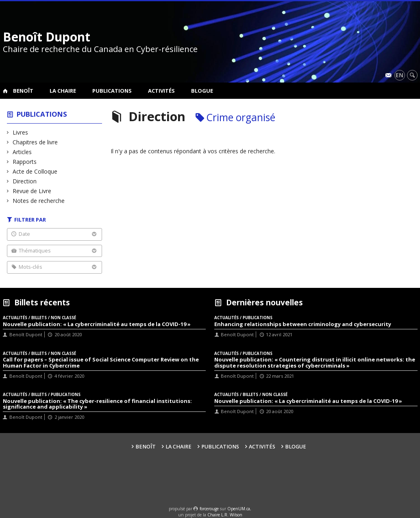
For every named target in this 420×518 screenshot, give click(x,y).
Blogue (202, 91)
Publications (112, 91)
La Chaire (63, 91)
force (209, 509)
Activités (161, 91)
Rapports (25, 162)
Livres (21, 132)
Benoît (23, 91)
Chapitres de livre (35, 142)
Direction (25, 181)
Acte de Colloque (35, 171)
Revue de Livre (32, 191)
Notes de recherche (39, 201)
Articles (22, 152)
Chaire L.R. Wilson (225, 515)
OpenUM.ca (239, 509)
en (399, 75)
